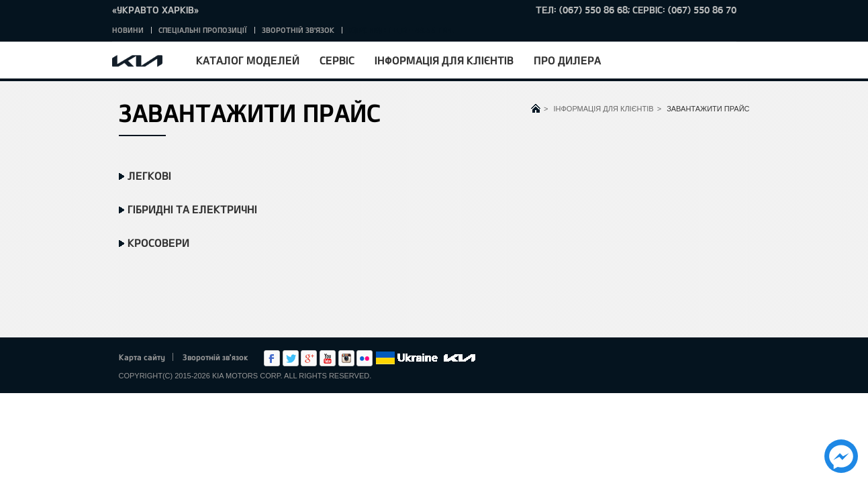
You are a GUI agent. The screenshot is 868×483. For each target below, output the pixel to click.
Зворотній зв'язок (298, 30)
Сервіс (337, 60)
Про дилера (567, 60)
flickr (365, 358)
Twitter (291, 358)
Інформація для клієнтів (444, 60)
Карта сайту (142, 357)
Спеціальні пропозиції (203, 30)
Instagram (346, 358)
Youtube (328, 358)
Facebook (272, 358)
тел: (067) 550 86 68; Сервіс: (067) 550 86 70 (636, 10)
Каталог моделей (248, 60)
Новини (128, 30)
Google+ (309, 358)
